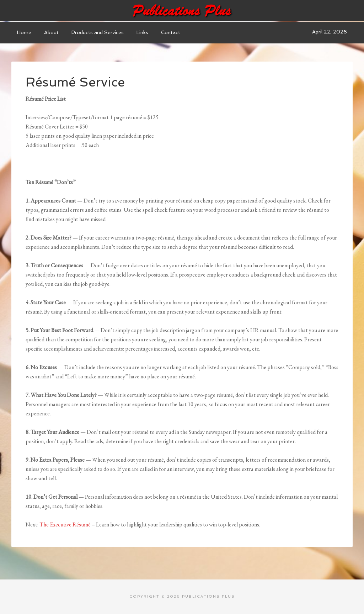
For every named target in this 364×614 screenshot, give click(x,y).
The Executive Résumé (65, 524)
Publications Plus (182, 11)
